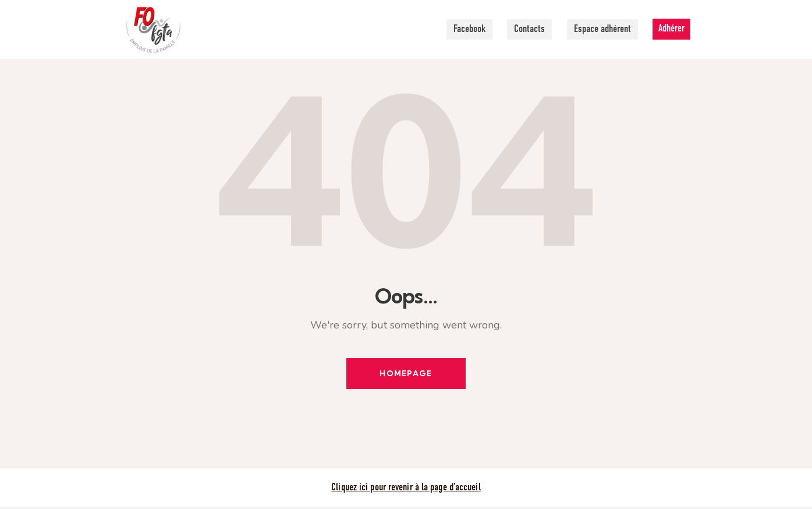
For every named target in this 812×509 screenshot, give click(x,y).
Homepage (406, 374)
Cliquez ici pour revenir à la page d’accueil (406, 489)
